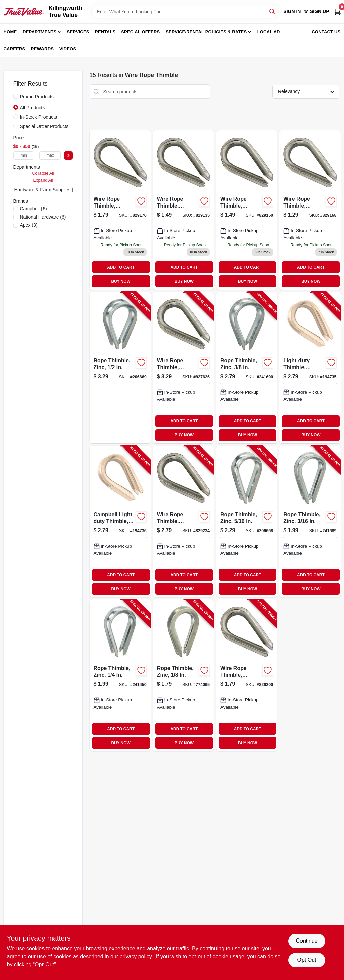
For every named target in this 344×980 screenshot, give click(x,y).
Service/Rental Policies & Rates (206, 32)
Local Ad (269, 32)
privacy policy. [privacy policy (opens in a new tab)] (136, 956)
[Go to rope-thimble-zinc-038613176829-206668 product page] (247, 522)
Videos (68, 49)
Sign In (292, 11)
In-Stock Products (39, 117)
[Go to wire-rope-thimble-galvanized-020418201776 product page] (247, 210)
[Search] (273, 11)
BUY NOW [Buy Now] (121, 281)
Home (10, 32)
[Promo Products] (16, 96)
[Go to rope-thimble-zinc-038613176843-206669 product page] (120, 368)
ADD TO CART (121, 267)
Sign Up (320, 11)
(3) (29, 225)
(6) (33, 209)
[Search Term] (185, 12)
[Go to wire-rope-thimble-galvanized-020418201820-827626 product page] (183, 368)
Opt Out (307, 960)
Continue (307, 941)
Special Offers (140, 32)
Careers (15, 49)
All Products (33, 108)
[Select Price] (68, 155)
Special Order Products (44, 126)
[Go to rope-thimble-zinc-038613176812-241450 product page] (120, 675)
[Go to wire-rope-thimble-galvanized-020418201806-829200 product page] (247, 675)
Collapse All (43, 173)
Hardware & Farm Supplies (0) (46, 190)
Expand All (43, 180)
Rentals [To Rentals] (105, 32)
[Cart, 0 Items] (337, 12)
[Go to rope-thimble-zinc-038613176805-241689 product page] (310, 522)
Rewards (42, 49)
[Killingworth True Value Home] (24, 12)
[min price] (24, 155)
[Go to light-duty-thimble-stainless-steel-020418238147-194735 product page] (310, 368)
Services (78, 32)
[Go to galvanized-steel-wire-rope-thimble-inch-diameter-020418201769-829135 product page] (183, 210)
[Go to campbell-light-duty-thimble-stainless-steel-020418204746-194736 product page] (120, 522)
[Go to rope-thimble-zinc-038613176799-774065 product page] (183, 675)
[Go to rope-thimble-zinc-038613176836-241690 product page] (247, 368)
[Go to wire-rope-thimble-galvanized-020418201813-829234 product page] (183, 522)
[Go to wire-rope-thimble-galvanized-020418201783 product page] (310, 210)
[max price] (50, 155)
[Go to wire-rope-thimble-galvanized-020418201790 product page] (120, 210)
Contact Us (326, 32)
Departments (39, 32)
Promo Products (37, 97)
